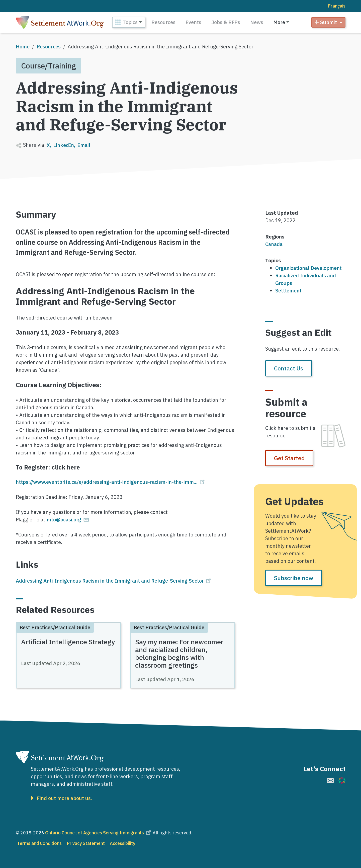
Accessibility (122, 843)
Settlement (288, 291)
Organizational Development (308, 268)
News (257, 22)
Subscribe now (294, 578)
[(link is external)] (330, 780)
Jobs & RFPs (226, 22)
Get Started (289, 458)
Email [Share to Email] (84, 145)
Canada (274, 244)
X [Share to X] (48, 145)
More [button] (279, 22)
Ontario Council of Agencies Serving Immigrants (99, 833)
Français (337, 6)
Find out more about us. (64, 798)
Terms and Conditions (39, 843)
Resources (163, 22)
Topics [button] (130, 22)
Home (23, 47)
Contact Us (289, 368)
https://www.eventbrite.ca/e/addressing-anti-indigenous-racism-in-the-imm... (111, 482)
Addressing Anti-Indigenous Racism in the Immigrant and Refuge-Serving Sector (114, 581)
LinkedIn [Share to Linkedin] (64, 145)
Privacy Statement (86, 843)
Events (193, 22)
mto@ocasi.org (68, 520)
